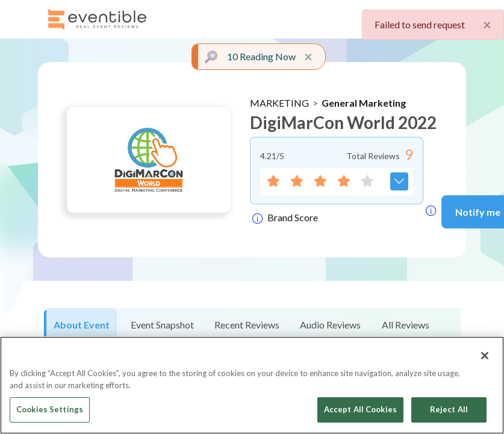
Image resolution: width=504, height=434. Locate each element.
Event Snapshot (162, 325)
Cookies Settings (50, 409)
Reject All (449, 409)
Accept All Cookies (360, 409)
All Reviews (406, 325)
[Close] (485, 356)
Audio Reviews (330, 325)
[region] (252, 385)
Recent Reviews (247, 325)
